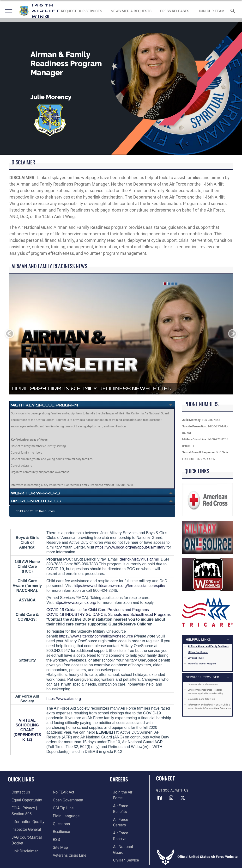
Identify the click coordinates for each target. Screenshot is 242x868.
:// (105, 547)
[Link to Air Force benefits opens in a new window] (123, 799)
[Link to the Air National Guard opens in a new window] (124, 821)
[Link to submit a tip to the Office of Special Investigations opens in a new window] (62, 799)
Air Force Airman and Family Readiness (208, 646)
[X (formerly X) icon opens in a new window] (183, 798)
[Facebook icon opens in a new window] (160, 798)
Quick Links (21, 779)
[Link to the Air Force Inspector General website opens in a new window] (21, 827)
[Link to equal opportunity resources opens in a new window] (21, 799)
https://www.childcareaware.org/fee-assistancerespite (119, 586)
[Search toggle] (234, 11)
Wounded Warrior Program (202, 664)
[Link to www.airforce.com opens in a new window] (123, 792)
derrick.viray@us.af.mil (139, 559)
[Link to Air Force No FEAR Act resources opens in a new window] (17, 849)
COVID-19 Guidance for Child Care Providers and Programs (98, 610)
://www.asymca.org (79, 603)
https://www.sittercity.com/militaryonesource (96, 636)
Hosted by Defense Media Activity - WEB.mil (121, 857)
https (100, 547)
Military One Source (198, 652)
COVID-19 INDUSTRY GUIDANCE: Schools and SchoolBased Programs (109, 615)
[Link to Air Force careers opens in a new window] (122, 807)
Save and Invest (196, 658)
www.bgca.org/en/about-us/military (136, 547)
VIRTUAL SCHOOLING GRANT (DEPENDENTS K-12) (27, 730)
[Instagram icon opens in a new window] (171, 798)
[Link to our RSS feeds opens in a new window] (56, 829)
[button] (8, 11)
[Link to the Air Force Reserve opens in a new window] (123, 814)
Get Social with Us (172, 790)
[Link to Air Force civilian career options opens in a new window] (121, 829)
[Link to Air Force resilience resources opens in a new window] (60, 821)
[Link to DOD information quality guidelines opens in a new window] (22, 819)
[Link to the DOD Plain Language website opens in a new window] (64, 807)
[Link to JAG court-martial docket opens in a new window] (27, 834)
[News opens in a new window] (175, 11)
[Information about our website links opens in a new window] (19, 841)
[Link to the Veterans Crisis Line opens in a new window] (67, 844)
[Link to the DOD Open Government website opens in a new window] (66, 792)
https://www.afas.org (64, 699)
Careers (119, 779)
